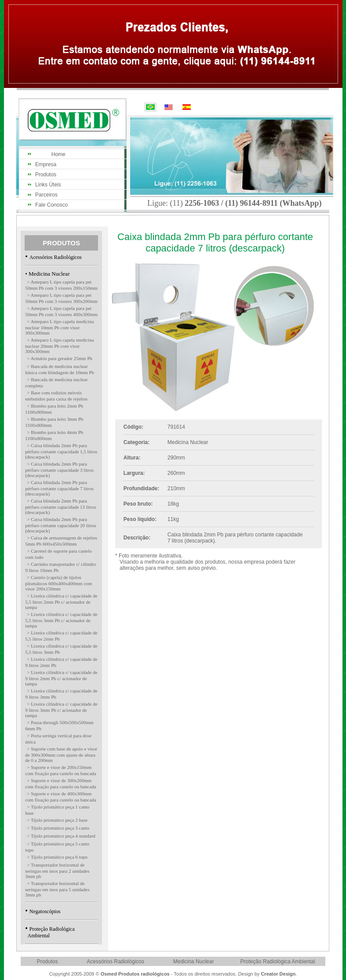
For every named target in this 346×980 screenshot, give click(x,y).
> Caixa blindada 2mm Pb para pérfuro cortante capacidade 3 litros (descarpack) (59, 470)
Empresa (46, 164)
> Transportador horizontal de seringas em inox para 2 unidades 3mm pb (57, 871)
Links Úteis (48, 185)
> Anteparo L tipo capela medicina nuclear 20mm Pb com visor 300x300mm (59, 346)
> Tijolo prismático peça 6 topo (57, 857)
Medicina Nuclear (194, 962)
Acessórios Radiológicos (56, 257)
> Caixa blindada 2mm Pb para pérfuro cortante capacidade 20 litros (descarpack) (60, 525)
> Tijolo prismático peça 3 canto (58, 828)
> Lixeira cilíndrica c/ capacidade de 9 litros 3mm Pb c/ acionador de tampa (61, 710)
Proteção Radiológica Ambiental (278, 962)
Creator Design (278, 974)
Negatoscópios (45, 911)
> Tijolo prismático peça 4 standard (61, 836)
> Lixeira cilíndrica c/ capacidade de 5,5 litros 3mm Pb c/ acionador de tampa (61, 620)
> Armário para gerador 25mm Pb (60, 358)
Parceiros (46, 195)
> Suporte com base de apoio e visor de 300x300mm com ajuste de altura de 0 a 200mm (61, 754)
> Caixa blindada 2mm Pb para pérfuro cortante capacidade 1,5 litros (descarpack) (61, 451)
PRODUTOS (61, 243)
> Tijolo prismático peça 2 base (57, 820)
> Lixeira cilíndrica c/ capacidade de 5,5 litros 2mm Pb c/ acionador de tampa (61, 601)
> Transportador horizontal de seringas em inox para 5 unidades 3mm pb (57, 889)
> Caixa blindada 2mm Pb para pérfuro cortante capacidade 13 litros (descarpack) (60, 506)
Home (50, 154)
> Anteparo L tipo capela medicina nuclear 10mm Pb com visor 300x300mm (59, 327)
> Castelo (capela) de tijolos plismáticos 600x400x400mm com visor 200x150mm (58, 583)
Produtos (46, 175)
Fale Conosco (51, 205)
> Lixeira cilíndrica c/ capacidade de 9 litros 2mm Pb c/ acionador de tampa (61, 678)
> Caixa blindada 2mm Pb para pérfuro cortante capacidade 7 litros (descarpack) (59, 488)
